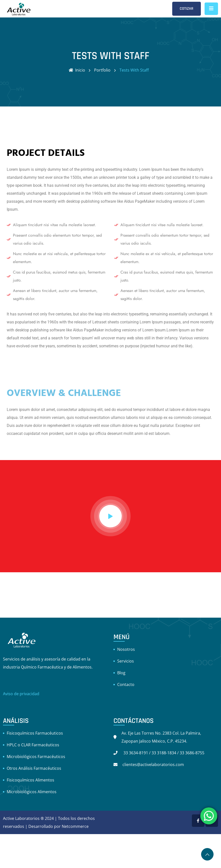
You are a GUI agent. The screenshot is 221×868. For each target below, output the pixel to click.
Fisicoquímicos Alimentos (30, 780)
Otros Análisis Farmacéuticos (34, 768)
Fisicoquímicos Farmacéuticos (35, 733)
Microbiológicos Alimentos (32, 792)
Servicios (126, 661)
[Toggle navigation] (211, 9)
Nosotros (126, 649)
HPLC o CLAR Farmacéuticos (33, 745)
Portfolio (102, 70)
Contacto (126, 684)
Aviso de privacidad (21, 694)
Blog (121, 673)
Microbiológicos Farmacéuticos (36, 757)
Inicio (77, 70)
